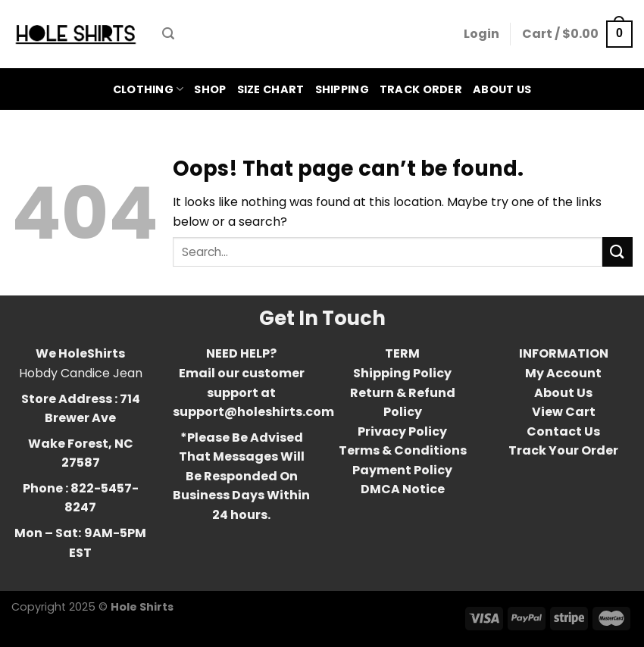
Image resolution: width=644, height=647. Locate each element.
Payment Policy (402, 470)
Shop (210, 89)
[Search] (168, 34)
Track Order (421, 89)
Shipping (342, 89)
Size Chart (271, 89)
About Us (502, 89)
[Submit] (617, 252)
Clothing (148, 89)
